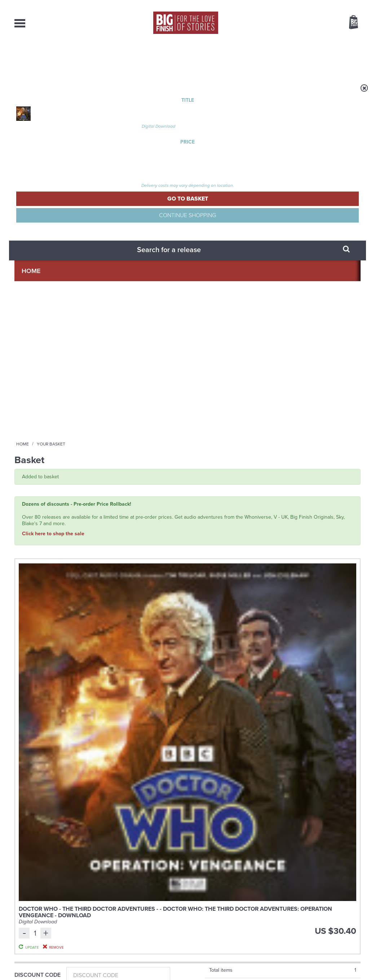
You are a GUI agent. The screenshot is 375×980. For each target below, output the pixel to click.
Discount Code (37, 286)
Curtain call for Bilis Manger (301, 792)
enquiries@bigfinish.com (202, 906)
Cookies (137, 961)
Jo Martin (40, 527)
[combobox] (295, 42)
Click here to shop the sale (53, 179)
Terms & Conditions (167, 961)
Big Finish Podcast (267, 644)
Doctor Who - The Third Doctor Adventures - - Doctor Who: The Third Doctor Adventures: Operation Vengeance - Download (128, 241)
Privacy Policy (30, 669)
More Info (53, 569)
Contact (343, 58)
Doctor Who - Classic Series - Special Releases (51, 496)
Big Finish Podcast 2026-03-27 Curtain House (321, 504)
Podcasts (258, 58)
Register (344, 5)
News (216, 58)
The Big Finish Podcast (216, 493)
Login (321, 5)
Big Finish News (48, 707)
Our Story (351, 900)
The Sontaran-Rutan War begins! (295, 726)
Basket (349, 23)
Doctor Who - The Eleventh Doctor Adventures (139, 496)
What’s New (170, 58)
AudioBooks (53, 58)
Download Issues (344, 913)
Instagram (261, 637)
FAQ (356, 906)
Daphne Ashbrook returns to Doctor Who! (118, 798)
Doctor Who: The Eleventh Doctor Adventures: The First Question (138, 515)
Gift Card (29, 333)
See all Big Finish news (324, 708)
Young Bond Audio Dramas (120, 720)
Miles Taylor (132, 533)
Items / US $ (315, 23)
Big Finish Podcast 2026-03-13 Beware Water (231, 504)
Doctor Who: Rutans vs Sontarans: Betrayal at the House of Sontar (51, 512)
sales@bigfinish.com (136, 906)
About (302, 58)
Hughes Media (52, 970)
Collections (112, 58)
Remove (301, 258)
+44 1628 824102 (143, 900)
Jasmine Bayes (163, 533)
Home (56, 93)
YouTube (284, 637)
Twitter (240, 637)
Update (300, 250)
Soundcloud (314, 637)
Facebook (219, 637)
